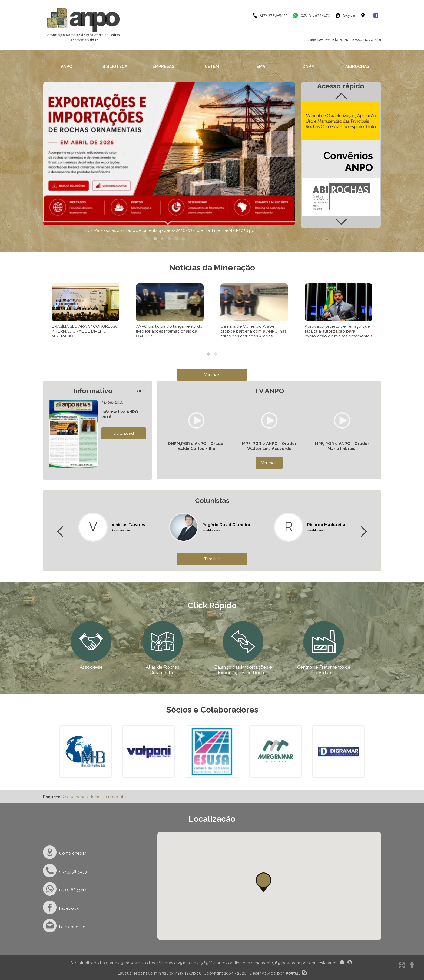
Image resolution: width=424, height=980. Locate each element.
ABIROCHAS (357, 66)
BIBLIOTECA (115, 66)
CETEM (212, 66)
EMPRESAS (163, 66)
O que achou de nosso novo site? (95, 797)
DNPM (309, 66)
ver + (141, 390)
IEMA (260, 66)
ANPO (67, 66)
